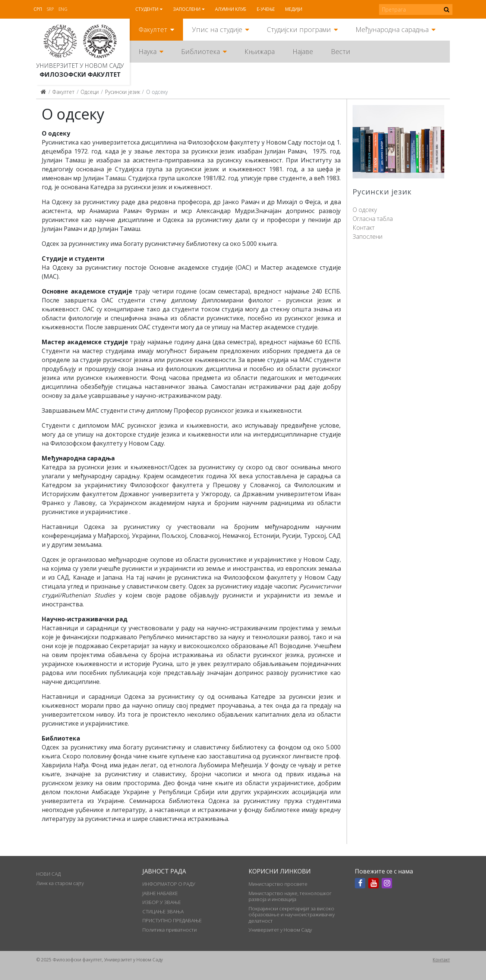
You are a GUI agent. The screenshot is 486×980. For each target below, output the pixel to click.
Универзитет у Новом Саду (80, 66)
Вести (341, 51)
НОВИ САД (48, 874)
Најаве (303, 51)
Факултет (153, 29)
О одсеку (365, 210)
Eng (63, 9)
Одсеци (90, 92)
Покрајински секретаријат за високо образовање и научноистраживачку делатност (292, 915)
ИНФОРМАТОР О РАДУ (169, 884)
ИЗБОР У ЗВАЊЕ (162, 902)
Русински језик (123, 92)
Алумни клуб (231, 9)
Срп (38, 9)
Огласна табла (373, 219)
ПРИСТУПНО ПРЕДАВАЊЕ (172, 920)
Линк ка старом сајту (60, 883)
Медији (294, 9)
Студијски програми (299, 29)
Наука (148, 51)
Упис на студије (217, 29)
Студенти (147, 9)
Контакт (364, 228)
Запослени (187, 9)
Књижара (260, 51)
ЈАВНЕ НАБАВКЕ (160, 893)
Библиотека (201, 51)
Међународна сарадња (392, 29)
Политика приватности (170, 930)
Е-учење (266, 9)
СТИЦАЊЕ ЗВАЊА (163, 911)
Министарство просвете (278, 884)
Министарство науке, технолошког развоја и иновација (290, 896)
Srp (50, 9)
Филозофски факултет (80, 74)
